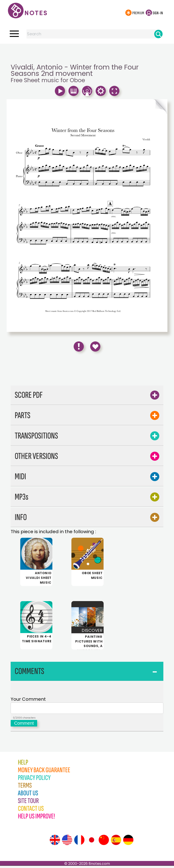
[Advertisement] (87, 53)
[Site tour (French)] (79, 842)
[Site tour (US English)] (67, 842)
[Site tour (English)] (55, 842)
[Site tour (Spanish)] (116, 842)
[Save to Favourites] (95, 346)
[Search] (158, 34)
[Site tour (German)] (128, 842)
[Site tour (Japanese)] (92, 842)
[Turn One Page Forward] (127, 107)
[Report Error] (79, 346)
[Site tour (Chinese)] (104, 842)
